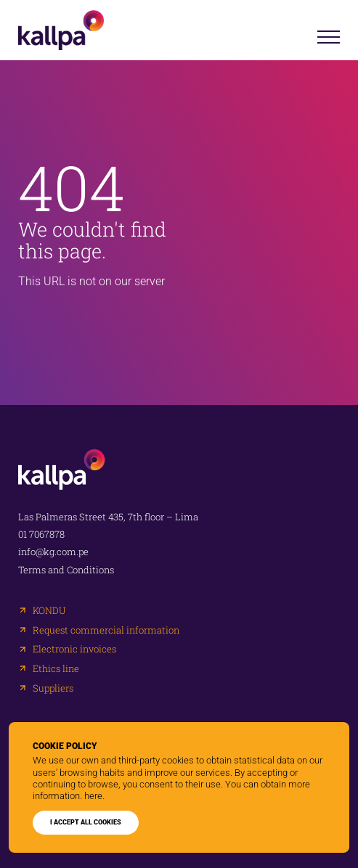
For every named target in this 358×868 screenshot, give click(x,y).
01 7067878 (41, 535)
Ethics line (56, 669)
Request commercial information (106, 630)
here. (94, 796)
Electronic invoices (74, 649)
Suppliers (53, 688)
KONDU (49, 611)
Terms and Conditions (66, 570)
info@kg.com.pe (53, 552)
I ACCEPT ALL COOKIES (86, 822)
